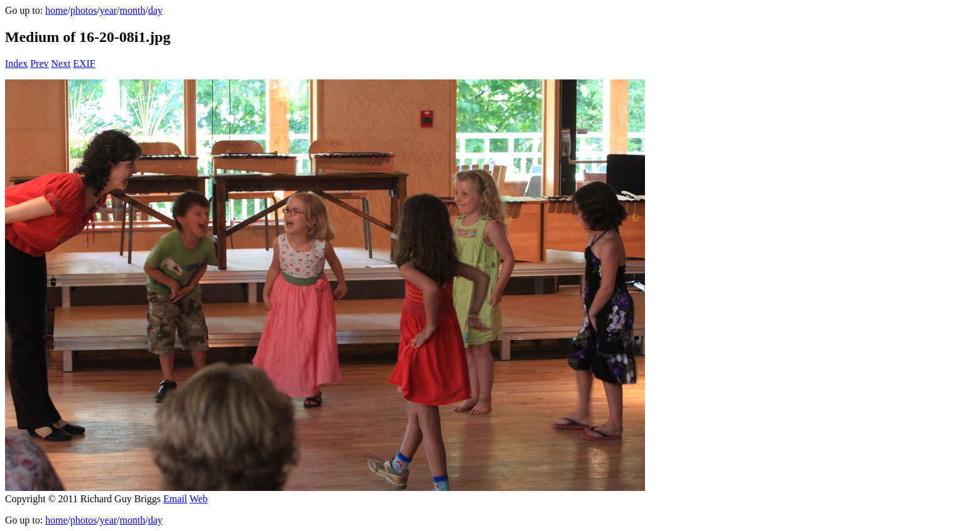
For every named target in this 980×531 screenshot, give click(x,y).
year (109, 10)
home (56, 10)
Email (175, 499)
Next (61, 63)
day (155, 10)
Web (198, 499)
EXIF (84, 63)
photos (83, 10)
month (133, 10)
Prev (39, 63)
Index (16, 63)
